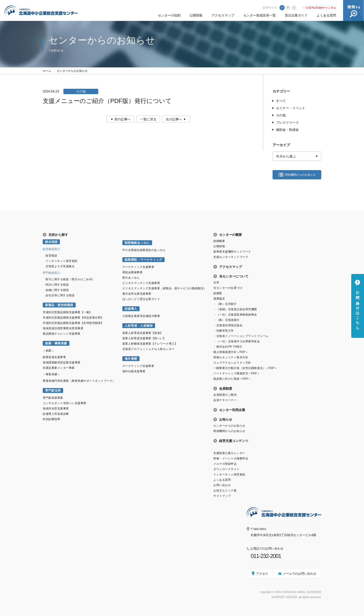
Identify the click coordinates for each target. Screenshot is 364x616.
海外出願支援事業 (134, 371)
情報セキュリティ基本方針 (231, 357)
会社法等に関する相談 (60, 295)
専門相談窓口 (51, 273)
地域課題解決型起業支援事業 (62, 362)
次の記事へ (174, 119)
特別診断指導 (51, 419)
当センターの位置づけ (228, 288)
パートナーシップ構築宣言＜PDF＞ (237, 373)
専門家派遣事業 (53, 398)
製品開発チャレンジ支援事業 (62, 334)
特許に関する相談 (57, 285)
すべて (281, 101)
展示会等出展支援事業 (137, 294)
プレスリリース (287, 122)
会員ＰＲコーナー (225, 400)
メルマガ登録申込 (225, 464)
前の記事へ (123, 119)
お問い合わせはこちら (358, 308)
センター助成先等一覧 (260, 15)
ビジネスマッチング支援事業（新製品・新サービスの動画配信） (164, 288)
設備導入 (131, 309)
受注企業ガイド (296, 15)
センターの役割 (169, 15)
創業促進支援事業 (54, 357)
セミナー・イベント (291, 108)
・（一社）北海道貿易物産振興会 (235, 315)
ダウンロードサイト (226, 469)
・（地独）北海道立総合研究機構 (235, 309)
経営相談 (51, 256)
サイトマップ (222, 496)
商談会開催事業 (133, 272)
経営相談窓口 (51, 249)
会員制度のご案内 (225, 395)
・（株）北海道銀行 (226, 320)
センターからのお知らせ (229, 426)
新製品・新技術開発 (59, 305)
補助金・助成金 (287, 130)
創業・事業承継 (56, 343)
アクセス (262, 574)
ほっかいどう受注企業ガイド (141, 299)
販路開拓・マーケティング (143, 260)
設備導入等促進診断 (56, 414)
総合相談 (51, 242)
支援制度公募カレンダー (229, 453)
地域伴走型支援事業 (56, 408)
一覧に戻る (148, 119)
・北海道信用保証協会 (228, 325)
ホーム (47, 71)
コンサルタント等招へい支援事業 (65, 403)
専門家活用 (53, 390)
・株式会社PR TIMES (228, 347)
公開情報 (196, 15)
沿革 (216, 283)
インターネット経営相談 (62, 261)
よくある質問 (326, 15)
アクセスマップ (223, 15)
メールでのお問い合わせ (300, 574)
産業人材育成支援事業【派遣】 (143, 333)
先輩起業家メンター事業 (59, 368)
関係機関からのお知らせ (300, 175)
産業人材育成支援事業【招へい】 (144, 338)
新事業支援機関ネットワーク (232, 252)
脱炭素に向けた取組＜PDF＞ (232, 379)
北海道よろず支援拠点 (60, 266)
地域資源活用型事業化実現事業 (63, 328)
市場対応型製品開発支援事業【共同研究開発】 (73, 323)
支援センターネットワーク (231, 257)
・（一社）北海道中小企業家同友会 (237, 341)
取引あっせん (131, 278)
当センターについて (234, 276)
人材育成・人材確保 (139, 326)
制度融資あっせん (137, 243)
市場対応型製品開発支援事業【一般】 (67, 312)
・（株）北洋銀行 (225, 304)
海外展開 (131, 359)
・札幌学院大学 (224, 331)
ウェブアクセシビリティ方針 (232, 363)
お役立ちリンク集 (225, 491)
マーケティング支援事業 (138, 267)
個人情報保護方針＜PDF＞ (231, 352)
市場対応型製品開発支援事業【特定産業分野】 (73, 318)
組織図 (218, 293)
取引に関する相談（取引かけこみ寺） (70, 279)
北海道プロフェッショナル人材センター (148, 349)
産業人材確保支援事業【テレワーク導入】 (150, 344)
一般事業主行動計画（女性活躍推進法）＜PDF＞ (245, 368)
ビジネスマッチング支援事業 (141, 283)
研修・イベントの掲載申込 (231, 458)
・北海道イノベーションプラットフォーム (241, 336)
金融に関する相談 (57, 290)
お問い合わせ (222, 485)
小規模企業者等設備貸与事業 (141, 316)
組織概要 (219, 241)
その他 (281, 115)
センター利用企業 (232, 410)
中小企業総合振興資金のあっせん (144, 250)
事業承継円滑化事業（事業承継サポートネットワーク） (79, 381)
